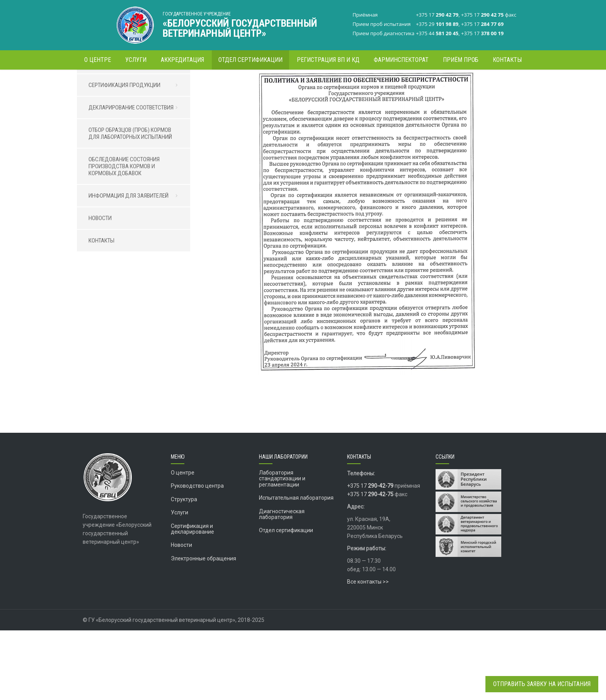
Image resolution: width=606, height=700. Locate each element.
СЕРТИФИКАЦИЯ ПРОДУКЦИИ (135, 155)
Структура (184, 569)
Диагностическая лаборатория (282, 584)
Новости (181, 615)
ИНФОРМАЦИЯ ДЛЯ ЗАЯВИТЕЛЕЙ (135, 265)
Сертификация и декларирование (192, 598)
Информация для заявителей (390, 83)
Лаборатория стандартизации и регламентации (282, 548)
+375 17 (370, 555)
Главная (341, 83)
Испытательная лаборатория (296, 567)
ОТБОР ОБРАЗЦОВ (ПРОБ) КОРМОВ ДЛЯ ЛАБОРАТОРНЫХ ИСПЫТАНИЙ (130, 203)
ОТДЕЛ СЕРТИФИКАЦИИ (117, 132)
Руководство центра (197, 555)
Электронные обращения (203, 628)
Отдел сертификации (286, 600)
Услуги (180, 582)
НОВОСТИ (100, 288)
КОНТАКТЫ (101, 310)
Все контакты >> (368, 651)
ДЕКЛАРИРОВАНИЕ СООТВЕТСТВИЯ (135, 177)
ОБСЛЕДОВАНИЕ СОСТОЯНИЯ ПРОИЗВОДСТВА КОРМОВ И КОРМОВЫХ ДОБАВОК (124, 236)
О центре (183, 542)
